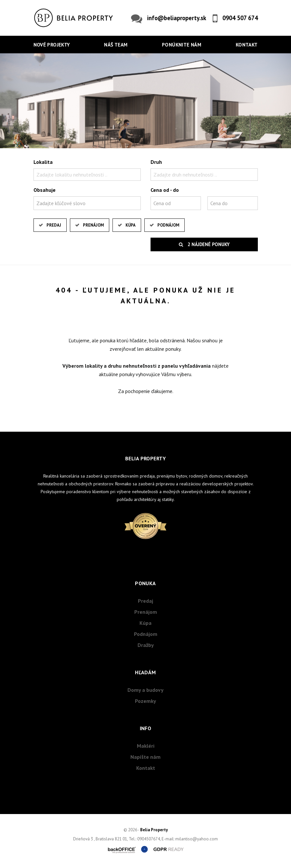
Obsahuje (45, 190)
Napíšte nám (145, 757)
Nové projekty (52, 45)
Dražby (146, 645)
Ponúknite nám (182, 45)
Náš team (116, 45)
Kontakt (247, 45)
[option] (145, 101)
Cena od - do (165, 190)
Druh (156, 162)
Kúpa (131, 225)
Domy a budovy (145, 690)
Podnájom (168, 225)
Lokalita (43, 162)
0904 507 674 (240, 18)
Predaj (54, 225)
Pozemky (145, 701)
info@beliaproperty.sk (177, 18)
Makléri (146, 746)
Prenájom (93, 225)
